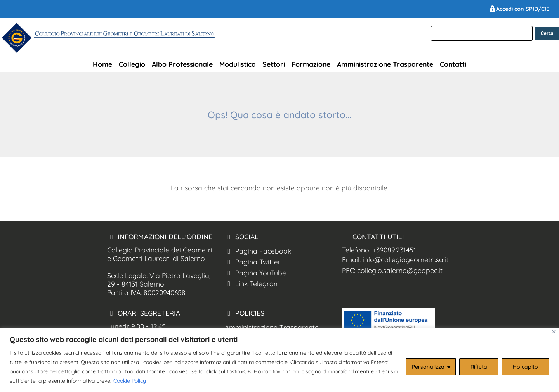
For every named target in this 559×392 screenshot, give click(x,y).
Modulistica (238, 64)
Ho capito (525, 367)
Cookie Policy (130, 381)
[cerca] (482, 33)
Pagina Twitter (253, 262)
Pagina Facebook (258, 251)
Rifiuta (479, 367)
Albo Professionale (182, 64)
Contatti (453, 64)
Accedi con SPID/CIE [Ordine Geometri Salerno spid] (519, 9)
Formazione (311, 64)
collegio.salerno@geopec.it (400, 270)
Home (102, 64)
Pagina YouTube (255, 273)
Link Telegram (252, 283)
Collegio (132, 64)
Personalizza (428, 367)
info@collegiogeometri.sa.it (405, 259)
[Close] (554, 332)
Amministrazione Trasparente (385, 64)
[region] (279, 360)
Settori (274, 64)
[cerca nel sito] (547, 33)
